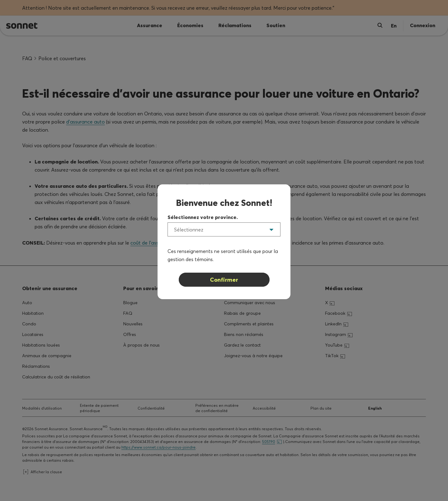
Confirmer (224, 280)
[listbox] (224, 229)
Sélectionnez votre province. (203, 217)
